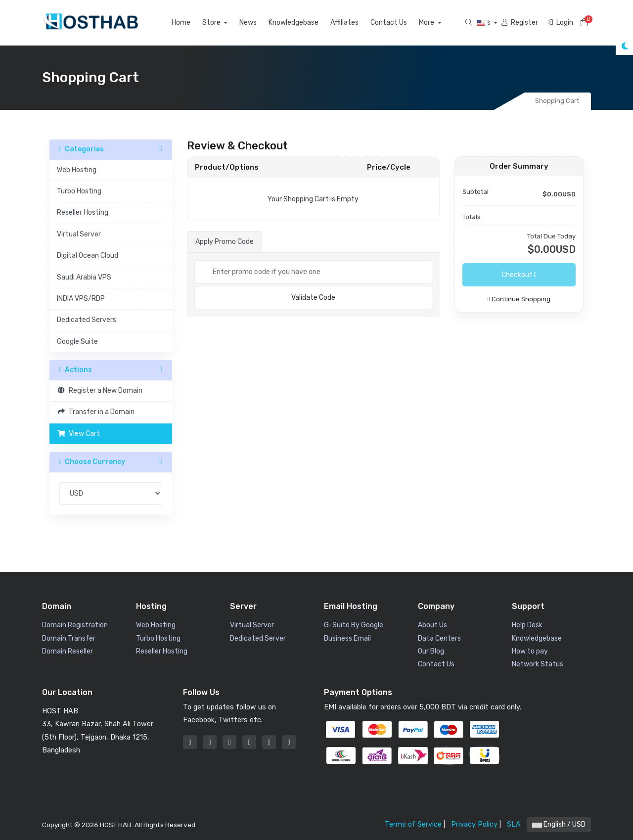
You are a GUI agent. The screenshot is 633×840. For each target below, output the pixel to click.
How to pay (530, 651)
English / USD (559, 824)
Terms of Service (413, 824)
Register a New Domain (100, 391)
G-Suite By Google (354, 625)
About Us (432, 625)
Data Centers (439, 638)
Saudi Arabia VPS (84, 277)
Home (192, 23)
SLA (514, 824)
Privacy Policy (474, 824)
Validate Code (313, 298)
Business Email (347, 638)
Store (224, 23)
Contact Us (400, 23)
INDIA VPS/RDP (81, 299)
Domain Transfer (69, 638)
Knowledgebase (305, 23)
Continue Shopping (519, 299)
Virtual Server (79, 234)
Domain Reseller (68, 651)
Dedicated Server (258, 638)
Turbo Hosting (79, 191)
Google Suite (77, 342)
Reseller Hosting (83, 212)
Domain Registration (75, 625)
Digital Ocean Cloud (88, 256)
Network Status (538, 664)
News (259, 23)
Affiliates (356, 23)
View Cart (78, 434)
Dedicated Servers (87, 320)
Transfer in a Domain (96, 412)
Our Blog (431, 651)
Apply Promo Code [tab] (225, 242)
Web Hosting (77, 170)
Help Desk (527, 625)
